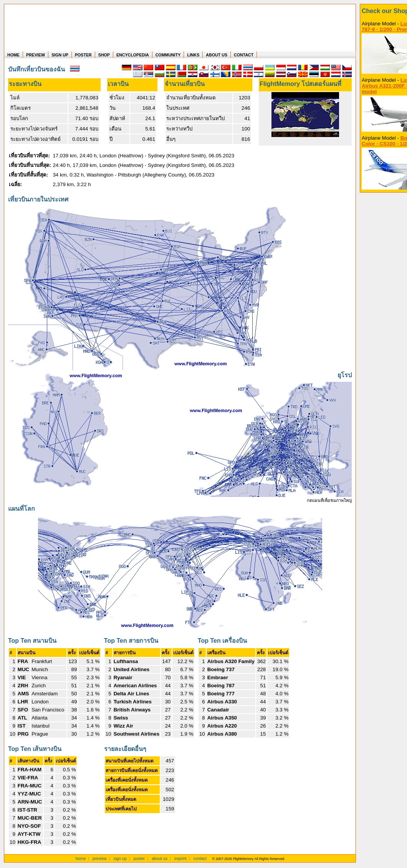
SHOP (104, 55)
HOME (13, 55)
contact (200, 858)
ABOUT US (217, 55)
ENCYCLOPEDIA (133, 55)
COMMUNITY (168, 55)
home (81, 858)
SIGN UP (60, 55)
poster (139, 858)
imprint (180, 858)
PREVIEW (36, 55)
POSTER (83, 55)
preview (100, 858)
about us (160, 858)
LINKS (193, 55)
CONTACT (244, 55)
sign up (120, 858)
